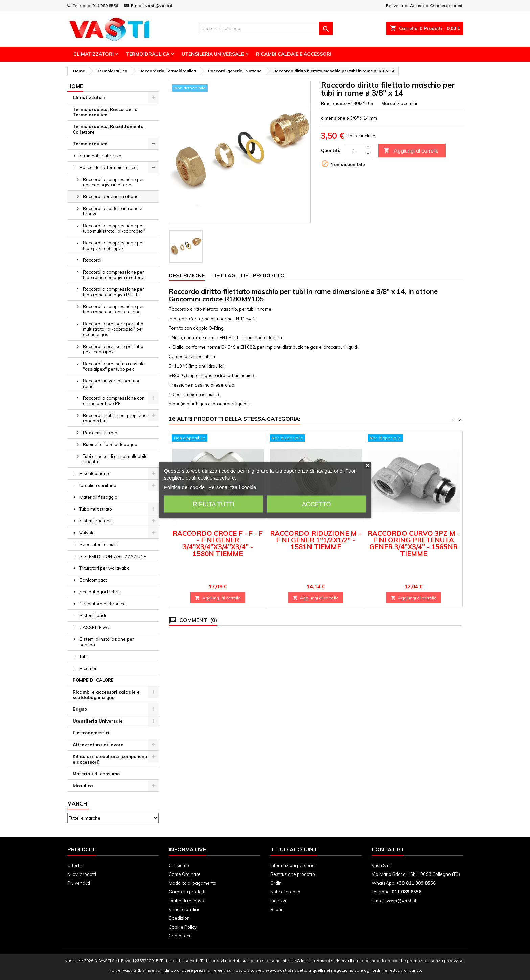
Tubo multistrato (96, 509)
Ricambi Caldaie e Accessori (294, 54)
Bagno (80, 709)
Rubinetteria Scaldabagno (110, 444)
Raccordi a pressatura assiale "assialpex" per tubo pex (114, 366)
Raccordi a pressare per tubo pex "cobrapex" (113, 349)
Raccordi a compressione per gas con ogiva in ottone (113, 182)
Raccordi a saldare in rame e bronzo (113, 211)
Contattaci (179, 936)
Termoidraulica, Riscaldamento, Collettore (109, 129)
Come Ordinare (185, 874)
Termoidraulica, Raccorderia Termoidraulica (105, 112)
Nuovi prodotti (82, 874)
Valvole (87, 533)
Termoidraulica (148, 54)
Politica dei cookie (184, 487)
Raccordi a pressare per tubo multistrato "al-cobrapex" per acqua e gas (113, 329)
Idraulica (83, 786)
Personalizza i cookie (232, 487)
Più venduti (79, 883)
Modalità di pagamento (193, 883)
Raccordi (92, 260)
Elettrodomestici (91, 733)
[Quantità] (354, 150)
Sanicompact (93, 580)
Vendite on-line (185, 909)
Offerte (75, 865)
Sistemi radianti (96, 521)
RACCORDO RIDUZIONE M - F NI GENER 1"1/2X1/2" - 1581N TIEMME (316, 540)
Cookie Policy (183, 927)
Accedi (417, 6)
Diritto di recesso (186, 901)
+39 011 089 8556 (416, 883)
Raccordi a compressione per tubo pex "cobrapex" (113, 246)
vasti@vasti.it (159, 6)
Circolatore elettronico (103, 604)
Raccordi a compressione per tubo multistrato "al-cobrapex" (114, 228)
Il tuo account (294, 849)
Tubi (84, 656)
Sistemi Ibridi (93, 615)
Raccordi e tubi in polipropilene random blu (115, 418)
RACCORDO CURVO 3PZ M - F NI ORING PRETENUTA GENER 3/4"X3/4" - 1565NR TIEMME (414, 543)
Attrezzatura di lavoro (98, 745)
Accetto (317, 504)
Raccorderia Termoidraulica (108, 167)
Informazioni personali (293, 865)
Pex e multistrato (100, 433)
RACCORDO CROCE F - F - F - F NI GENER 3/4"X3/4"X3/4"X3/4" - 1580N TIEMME (218, 543)
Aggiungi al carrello (411, 151)
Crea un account (446, 6)
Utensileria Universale (213, 54)
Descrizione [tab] (187, 275)
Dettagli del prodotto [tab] (249, 275)
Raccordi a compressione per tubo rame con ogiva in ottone (114, 275)
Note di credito (285, 892)
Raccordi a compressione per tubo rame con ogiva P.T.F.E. (113, 292)
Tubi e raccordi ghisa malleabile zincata (115, 459)
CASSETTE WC (95, 627)
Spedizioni (180, 918)
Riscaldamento (95, 473)
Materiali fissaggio (98, 497)
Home (75, 86)
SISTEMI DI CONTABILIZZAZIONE (113, 556)
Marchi (78, 803)
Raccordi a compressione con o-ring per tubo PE (114, 401)
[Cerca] (265, 28)
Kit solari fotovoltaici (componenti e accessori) (110, 759)
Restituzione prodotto (293, 874)
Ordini (276, 883)
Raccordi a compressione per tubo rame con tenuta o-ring (113, 309)
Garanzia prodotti (187, 892)
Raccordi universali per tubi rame (111, 383)
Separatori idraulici (99, 544)
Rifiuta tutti (214, 504)
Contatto (388, 849)
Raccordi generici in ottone (111, 196)
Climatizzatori (94, 54)
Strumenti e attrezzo (100, 156)
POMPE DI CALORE (93, 680)
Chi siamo (179, 865)
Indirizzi (278, 901)
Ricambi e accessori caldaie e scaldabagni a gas (106, 695)
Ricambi (88, 668)
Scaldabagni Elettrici (101, 592)
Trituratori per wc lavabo (105, 568)
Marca (388, 103)
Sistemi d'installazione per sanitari (107, 642)
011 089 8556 (105, 6)
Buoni (276, 909)
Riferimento (334, 103)
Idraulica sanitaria (98, 485)
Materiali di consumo (96, 774)
